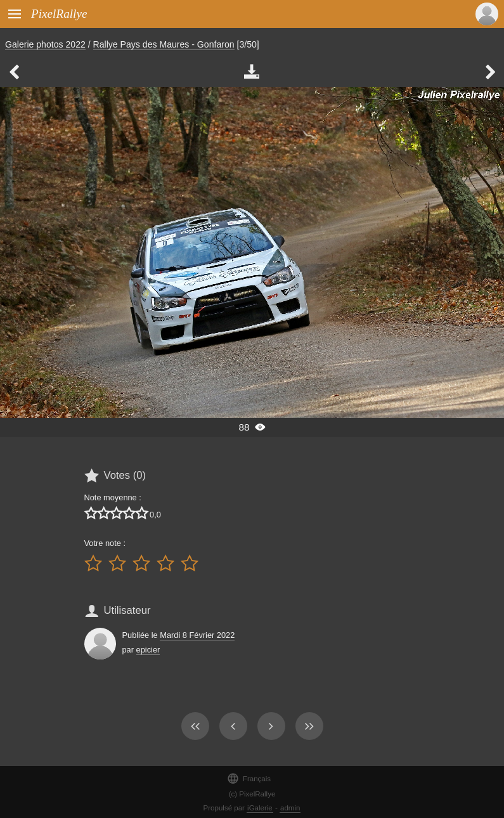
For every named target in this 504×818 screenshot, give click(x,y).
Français (249, 778)
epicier (148, 650)
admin (290, 808)
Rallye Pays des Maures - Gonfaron (164, 44)
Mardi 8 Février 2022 (197, 635)
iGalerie (260, 808)
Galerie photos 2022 (45, 44)
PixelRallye (59, 14)
